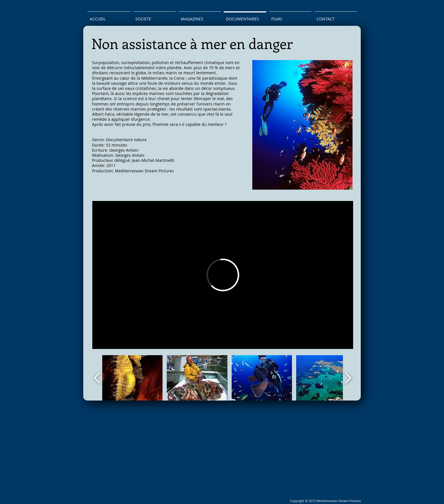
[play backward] (97, 378)
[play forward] (348, 378)
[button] (132, 378)
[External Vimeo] (223, 275)
